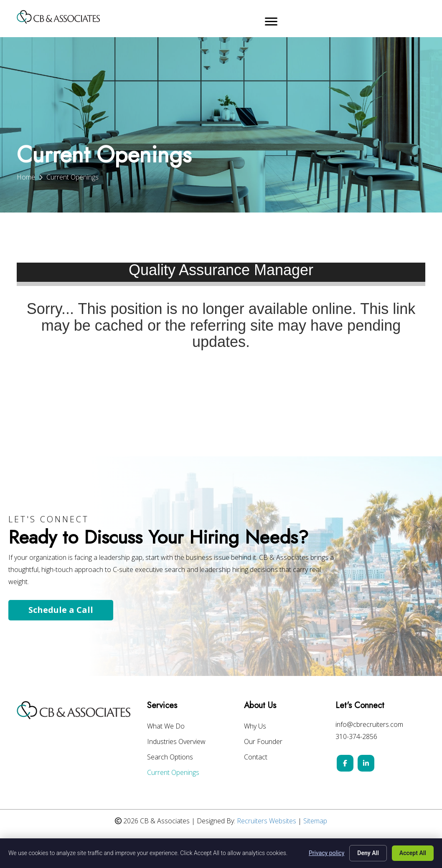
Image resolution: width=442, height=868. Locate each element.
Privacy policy (326, 853)
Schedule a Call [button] (61, 610)
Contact (256, 758)
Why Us (255, 727)
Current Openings (173, 773)
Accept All (413, 853)
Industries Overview (176, 742)
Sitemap (315, 821)
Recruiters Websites (267, 821)
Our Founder (263, 742)
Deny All (368, 853)
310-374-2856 (356, 736)
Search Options (170, 758)
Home (26, 177)
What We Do (166, 727)
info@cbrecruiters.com (369, 724)
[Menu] (271, 22)
